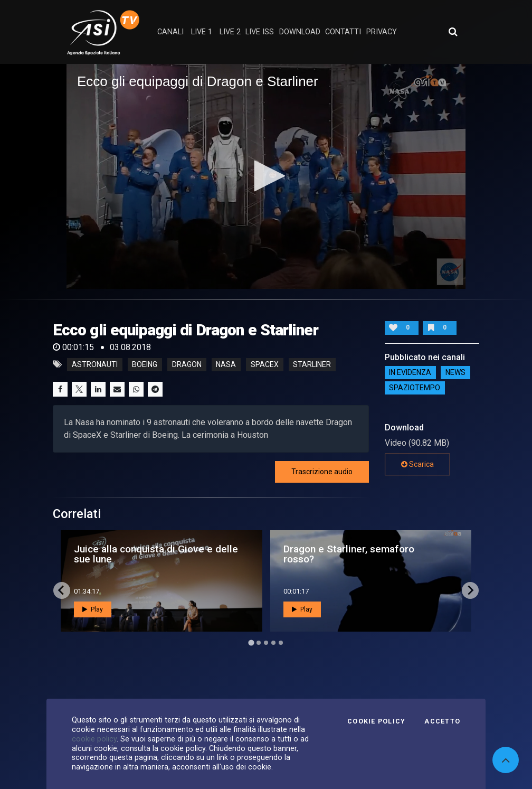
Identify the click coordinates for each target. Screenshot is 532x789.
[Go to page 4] (273, 643)
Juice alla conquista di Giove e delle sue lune (156, 554)
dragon (187, 364)
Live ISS (260, 32)
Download (300, 32)
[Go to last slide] (62, 590)
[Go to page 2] (259, 643)
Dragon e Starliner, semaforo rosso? (349, 554)
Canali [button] (170, 32)
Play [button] (93, 609)
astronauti (95, 364)
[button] (266, 176)
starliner (312, 364)
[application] (266, 176)
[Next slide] (470, 590)
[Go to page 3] (266, 643)
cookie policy (94, 739)
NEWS (455, 373)
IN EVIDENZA (410, 373)
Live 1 (202, 32)
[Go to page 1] (251, 642)
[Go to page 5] (281, 643)
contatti (343, 32)
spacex (265, 364)
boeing (145, 364)
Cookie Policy (376, 721)
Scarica (417, 464)
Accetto (442, 721)
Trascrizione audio (322, 472)
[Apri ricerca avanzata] (453, 32)
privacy (382, 32)
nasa (226, 364)
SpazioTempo (415, 388)
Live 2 (230, 32)
